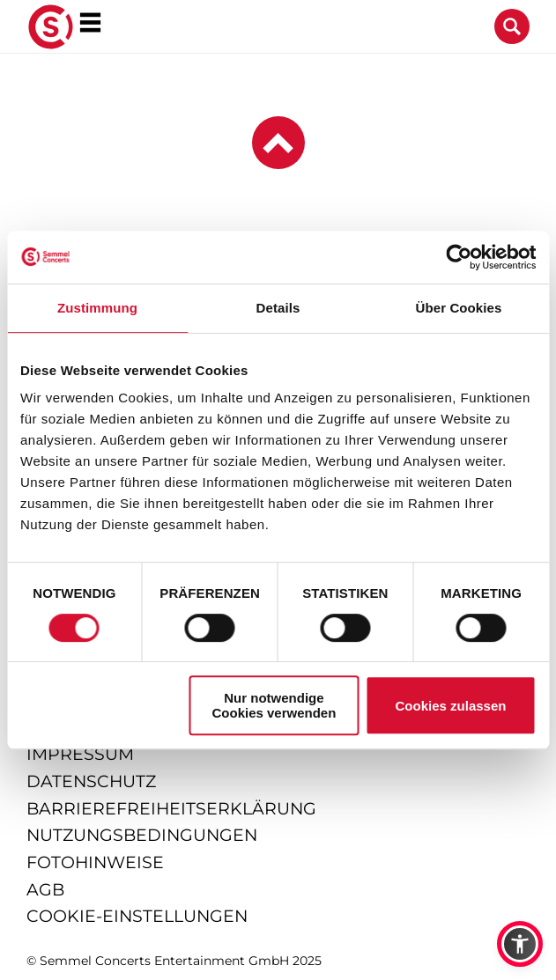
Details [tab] (278, 308)
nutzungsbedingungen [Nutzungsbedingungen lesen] (142, 835)
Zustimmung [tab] (97, 308)
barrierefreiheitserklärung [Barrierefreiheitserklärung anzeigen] (171, 809)
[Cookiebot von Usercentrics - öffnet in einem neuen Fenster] (459, 257)
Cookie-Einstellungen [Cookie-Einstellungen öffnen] (137, 916)
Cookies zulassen (451, 706)
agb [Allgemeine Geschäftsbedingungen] (45, 890)
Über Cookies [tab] (459, 308)
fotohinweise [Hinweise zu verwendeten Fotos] (95, 862)
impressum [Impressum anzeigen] (80, 754)
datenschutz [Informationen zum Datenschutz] (91, 781)
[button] (520, 944)
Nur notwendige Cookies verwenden (274, 705)
